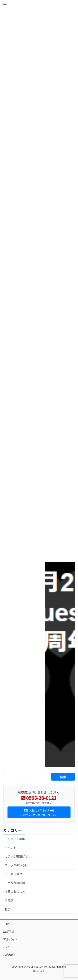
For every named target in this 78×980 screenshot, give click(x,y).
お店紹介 (9, 955)
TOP (6, 924)
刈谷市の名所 (16, 883)
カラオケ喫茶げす (16, 856)
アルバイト (10, 939)
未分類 (9, 900)
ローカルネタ (13, 874)
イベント (10, 848)
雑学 (7, 909)
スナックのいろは (16, 865)
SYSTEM (8, 932)
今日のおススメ (15, 891)
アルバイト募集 (15, 839)
